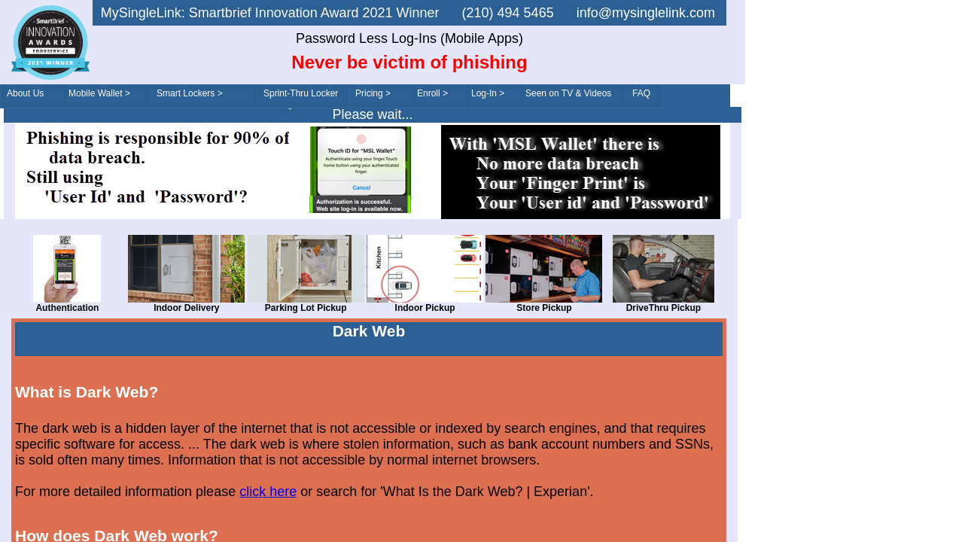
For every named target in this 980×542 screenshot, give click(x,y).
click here (268, 492)
